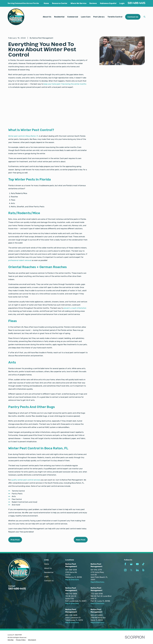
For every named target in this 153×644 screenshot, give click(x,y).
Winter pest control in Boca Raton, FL (23, 136)
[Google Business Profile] (131, 564)
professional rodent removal (20, 260)
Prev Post (15, 540)
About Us (48, 568)
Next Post (81, 540)
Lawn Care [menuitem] (86, 17)
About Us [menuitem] (47, 17)
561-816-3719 (96, 570)
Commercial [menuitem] (73, 17)
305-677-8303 (97, 615)
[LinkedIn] (137, 570)
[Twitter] (131, 570)
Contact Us (133, 17)
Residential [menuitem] (59, 17)
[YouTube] (137, 564)
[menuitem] (11, 640)
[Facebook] (125, 564)
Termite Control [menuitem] (115, 17)
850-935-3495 (71, 615)
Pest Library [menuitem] (99, 17)
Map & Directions (72, 580)
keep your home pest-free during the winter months (65, 84)
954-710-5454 (71, 594)
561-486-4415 (137, 3)
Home (46, 3)
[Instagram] (125, 570)
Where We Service (78, 3)
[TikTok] (143, 564)
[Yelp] (143, 570)
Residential (49, 572)
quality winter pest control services (26, 480)
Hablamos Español (108, 3)
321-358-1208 (71, 570)
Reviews (93, 3)
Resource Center (60, 3)
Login (122, 3)
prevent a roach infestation (75, 308)
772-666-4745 (97, 594)
